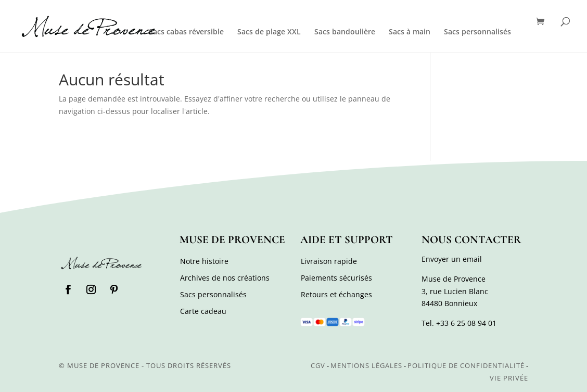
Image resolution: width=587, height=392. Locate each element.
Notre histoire (204, 261)
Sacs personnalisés (477, 32)
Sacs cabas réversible (186, 32)
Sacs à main (410, 32)
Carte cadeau (203, 311)
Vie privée (509, 378)
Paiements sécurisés (336, 278)
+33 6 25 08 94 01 (466, 323)
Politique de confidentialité (466, 365)
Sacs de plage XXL (269, 32)
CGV (318, 365)
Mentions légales (366, 365)
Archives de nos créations (225, 278)
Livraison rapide (329, 261)
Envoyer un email (452, 259)
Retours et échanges (336, 294)
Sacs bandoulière (345, 32)
